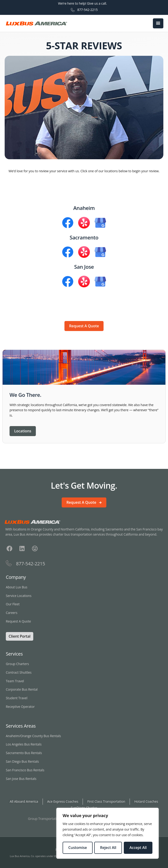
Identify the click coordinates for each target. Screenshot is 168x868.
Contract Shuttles (19, 672)
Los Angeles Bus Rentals (24, 744)
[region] (108, 833)
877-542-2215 (87, 10)
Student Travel (17, 698)
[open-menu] (158, 23)
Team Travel (15, 681)
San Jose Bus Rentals (21, 779)
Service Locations (19, 596)
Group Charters (17, 664)
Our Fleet (13, 604)
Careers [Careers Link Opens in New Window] (12, 613)
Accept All (138, 848)
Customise (77, 848)
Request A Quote (19, 621)
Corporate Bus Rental (22, 689)
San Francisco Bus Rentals (25, 770)
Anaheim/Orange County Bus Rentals (33, 736)
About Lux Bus (17, 587)
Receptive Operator (20, 707)
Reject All (108, 848)
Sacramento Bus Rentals (24, 753)
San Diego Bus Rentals (22, 761)
